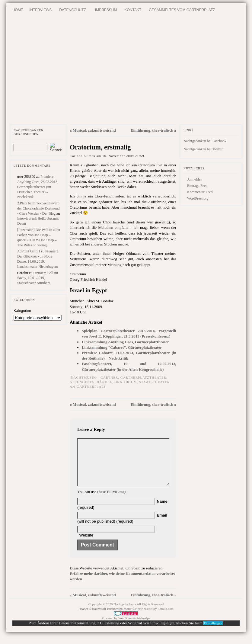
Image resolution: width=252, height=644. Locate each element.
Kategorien (22, 311)
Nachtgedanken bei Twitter (203, 149)
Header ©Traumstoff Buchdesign (101, 618)
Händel (105, 382)
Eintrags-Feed (197, 186)
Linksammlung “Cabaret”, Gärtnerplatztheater (122, 347)
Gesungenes (82, 382)
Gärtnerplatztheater (143, 377)
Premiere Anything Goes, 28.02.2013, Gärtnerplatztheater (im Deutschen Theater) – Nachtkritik (38, 187)
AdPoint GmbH (29, 251)
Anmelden (195, 179)
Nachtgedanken (124, 613)
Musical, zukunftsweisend (94, 130)
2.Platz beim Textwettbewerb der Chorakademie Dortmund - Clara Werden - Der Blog (38, 208)
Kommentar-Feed (200, 192)
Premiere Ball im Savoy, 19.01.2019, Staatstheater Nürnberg (38, 278)
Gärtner (109, 377)
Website (86, 544)
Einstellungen (213, 632)
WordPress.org (198, 198)
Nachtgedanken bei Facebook (205, 141)
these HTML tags (112, 501)
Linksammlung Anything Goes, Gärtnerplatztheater (125, 342)
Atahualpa (144, 627)
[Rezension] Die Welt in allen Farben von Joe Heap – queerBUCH (39, 235)
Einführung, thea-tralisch (152, 130)
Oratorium (126, 382)
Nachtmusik (83, 377)
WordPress (125, 627)
